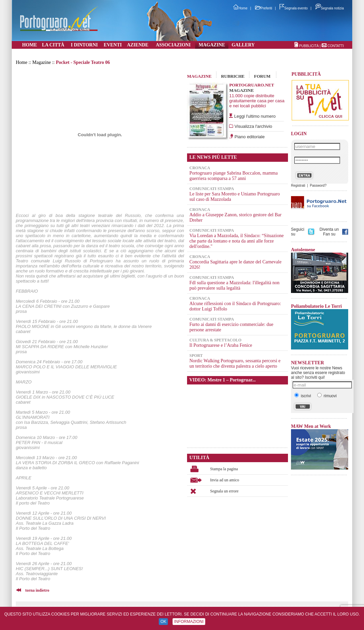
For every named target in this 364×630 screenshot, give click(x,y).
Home (240, 8)
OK (163, 622)
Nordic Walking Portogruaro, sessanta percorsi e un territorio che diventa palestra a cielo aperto (235, 363)
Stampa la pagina (224, 469)
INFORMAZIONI (189, 622)
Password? (318, 186)
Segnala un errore (225, 491)
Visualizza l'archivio (253, 126)
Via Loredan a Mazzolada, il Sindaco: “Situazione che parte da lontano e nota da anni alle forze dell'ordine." (236, 241)
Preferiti (264, 8)
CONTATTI (336, 46)
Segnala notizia (330, 8)
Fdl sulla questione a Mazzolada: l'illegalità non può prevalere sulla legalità (234, 285)
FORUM (262, 76)
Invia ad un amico (225, 480)
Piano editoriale (249, 137)
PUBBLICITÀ (309, 46)
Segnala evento (294, 8)
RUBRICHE (233, 76)
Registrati (298, 186)
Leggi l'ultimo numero (255, 116)
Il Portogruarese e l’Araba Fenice (221, 345)
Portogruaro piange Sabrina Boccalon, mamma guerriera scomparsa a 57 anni (233, 176)
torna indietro (37, 590)
